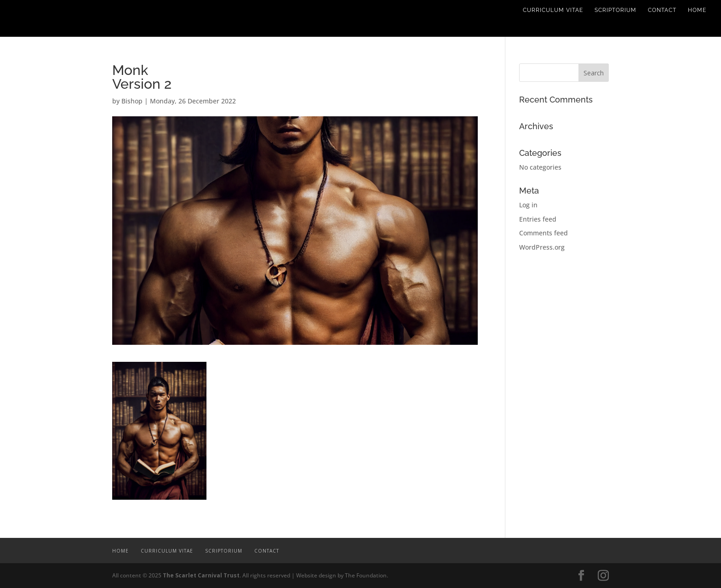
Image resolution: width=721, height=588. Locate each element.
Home (697, 10)
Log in (528, 205)
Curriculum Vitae (553, 10)
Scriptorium (615, 10)
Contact (662, 10)
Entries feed (538, 219)
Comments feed (544, 233)
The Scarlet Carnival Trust (201, 575)
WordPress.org (542, 247)
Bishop (132, 101)
